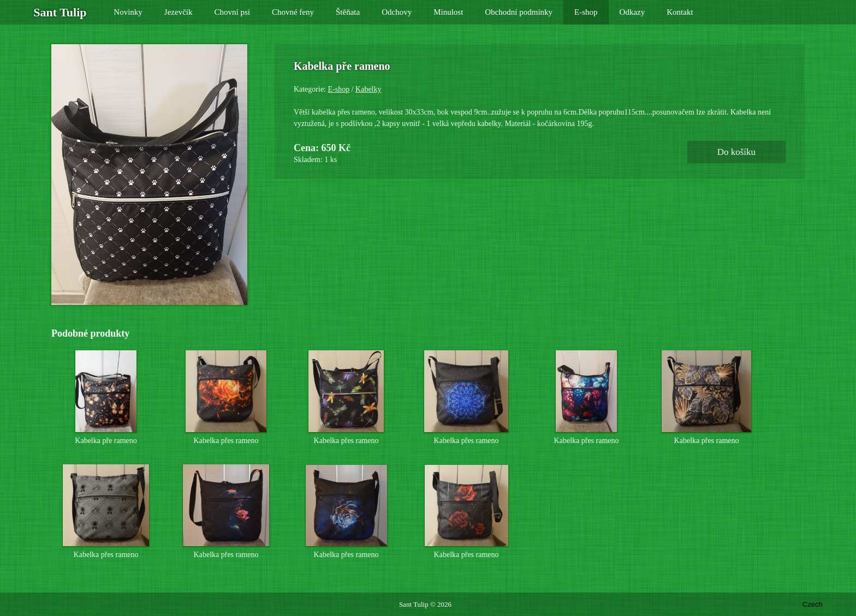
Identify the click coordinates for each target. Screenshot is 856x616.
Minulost (448, 12)
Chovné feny (293, 12)
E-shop (339, 89)
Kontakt (680, 12)
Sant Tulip (414, 604)
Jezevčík (179, 12)
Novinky (128, 12)
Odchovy (397, 12)
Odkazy (632, 12)
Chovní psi (232, 12)
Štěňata (348, 12)
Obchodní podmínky (519, 12)
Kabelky (368, 89)
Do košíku (736, 152)
